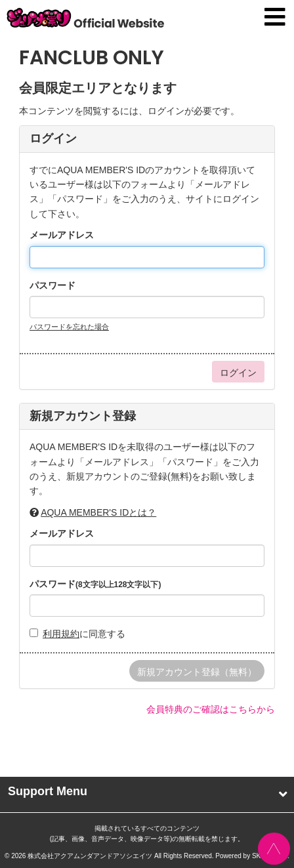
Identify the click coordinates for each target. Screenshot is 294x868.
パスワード (52, 285)
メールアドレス (62, 235)
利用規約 (61, 634)
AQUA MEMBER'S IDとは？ (98, 512)
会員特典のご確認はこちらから (211, 709)
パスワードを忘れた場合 (69, 327)
